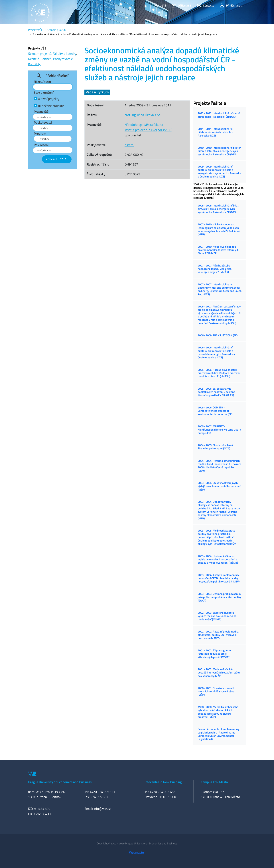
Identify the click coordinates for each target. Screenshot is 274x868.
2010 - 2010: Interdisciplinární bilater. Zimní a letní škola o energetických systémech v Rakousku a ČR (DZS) (220, 151)
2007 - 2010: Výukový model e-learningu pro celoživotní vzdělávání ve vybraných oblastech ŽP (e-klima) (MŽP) (219, 229)
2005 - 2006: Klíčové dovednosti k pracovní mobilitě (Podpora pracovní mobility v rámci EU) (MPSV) (219, 373)
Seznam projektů (57, 30)
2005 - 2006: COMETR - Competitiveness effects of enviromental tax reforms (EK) (215, 411)
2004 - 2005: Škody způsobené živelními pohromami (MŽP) (215, 447)
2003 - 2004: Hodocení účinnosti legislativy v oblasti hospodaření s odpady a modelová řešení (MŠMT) (218, 559)
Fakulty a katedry (65, 54)
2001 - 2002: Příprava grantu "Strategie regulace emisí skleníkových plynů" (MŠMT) (214, 654)
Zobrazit (57, 159)
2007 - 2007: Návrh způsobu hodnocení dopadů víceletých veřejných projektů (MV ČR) (215, 269)
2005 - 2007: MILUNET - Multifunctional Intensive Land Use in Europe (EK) (219, 430)
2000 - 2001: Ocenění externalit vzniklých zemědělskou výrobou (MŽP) (216, 691)
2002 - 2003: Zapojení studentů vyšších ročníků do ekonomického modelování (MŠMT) (217, 616)
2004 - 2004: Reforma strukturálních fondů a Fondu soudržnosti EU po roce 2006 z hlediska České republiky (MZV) (220, 466)
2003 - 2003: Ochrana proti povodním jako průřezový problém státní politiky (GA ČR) (220, 597)
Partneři (46, 59)
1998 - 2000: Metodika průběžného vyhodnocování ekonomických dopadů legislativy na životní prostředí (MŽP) (218, 712)
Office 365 (182, 6)
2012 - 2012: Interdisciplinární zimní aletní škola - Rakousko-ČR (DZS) (219, 115)
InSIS (160, 6)
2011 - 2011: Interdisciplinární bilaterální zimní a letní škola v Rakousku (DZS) (215, 132)
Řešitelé (34, 59)
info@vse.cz (102, 809)
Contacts (206, 6)
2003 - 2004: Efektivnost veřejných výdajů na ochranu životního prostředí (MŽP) (219, 486)
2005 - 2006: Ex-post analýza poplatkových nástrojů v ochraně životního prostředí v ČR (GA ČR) (216, 392)
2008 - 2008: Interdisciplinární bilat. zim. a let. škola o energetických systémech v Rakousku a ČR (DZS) (218, 209)
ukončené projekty (51, 106)
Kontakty (34, 64)
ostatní (129, 145)
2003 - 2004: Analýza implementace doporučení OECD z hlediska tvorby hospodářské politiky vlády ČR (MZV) (219, 578)
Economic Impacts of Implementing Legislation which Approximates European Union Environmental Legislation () (218, 734)
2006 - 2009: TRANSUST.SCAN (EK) (218, 335)
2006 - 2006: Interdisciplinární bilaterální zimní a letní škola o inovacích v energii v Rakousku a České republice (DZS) (216, 352)
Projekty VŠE (35, 30)
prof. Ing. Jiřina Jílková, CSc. (143, 115)
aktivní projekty (49, 99)
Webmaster (137, 852)
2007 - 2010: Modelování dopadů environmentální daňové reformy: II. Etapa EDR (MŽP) (219, 250)
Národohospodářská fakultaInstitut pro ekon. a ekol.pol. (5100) (148, 127)
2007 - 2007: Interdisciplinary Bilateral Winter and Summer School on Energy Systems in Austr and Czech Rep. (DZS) (220, 289)
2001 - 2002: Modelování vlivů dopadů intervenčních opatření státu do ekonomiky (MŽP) (219, 673)
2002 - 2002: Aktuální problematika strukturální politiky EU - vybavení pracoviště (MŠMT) (218, 635)
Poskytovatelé (63, 59)
